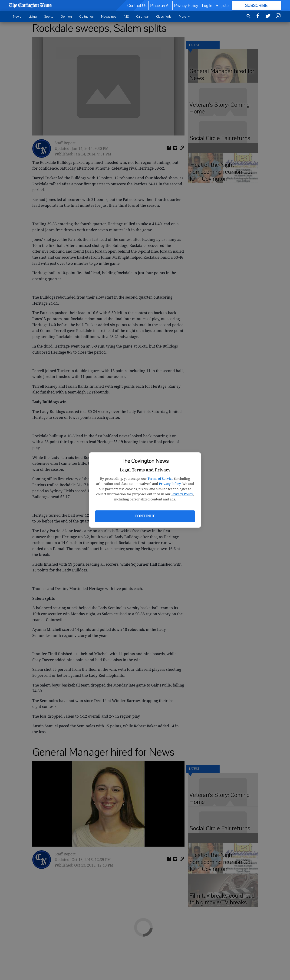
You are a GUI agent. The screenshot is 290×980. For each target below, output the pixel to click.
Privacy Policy (170, 484)
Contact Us (137, 6)
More (185, 17)
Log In (207, 6)
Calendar (142, 17)
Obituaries (86, 17)
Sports (49, 17)
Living (33, 17)
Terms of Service (160, 479)
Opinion (66, 17)
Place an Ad (160, 6)
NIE (126, 17)
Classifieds (164, 17)
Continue (145, 516)
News (17, 17)
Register (223, 6)
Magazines (109, 17)
